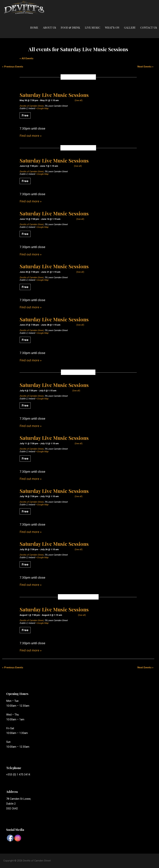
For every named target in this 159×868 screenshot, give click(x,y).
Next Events (145, 67)
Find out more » (31, 136)
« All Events (26, 58)
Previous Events (13, 67)
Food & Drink (70, 28)
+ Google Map (42, 108)
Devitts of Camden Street (31, 106)
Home (34, 28)
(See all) (79, 100)
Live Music (93, 28)
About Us (49, 28)
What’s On (112, 28)
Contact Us (149, 28)
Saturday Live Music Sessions (54, 95)
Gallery (130, 28)
